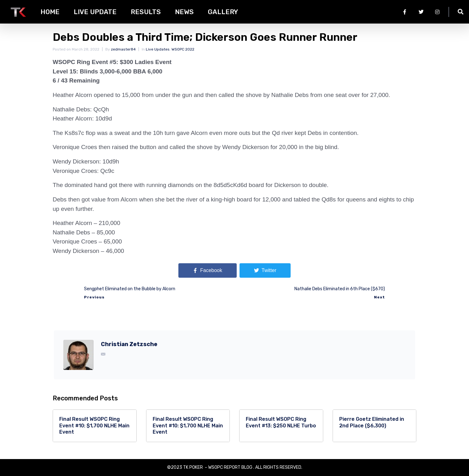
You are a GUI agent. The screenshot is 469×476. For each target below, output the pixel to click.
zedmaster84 (123, 49)
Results (146, 12)
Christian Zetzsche (129, 344)
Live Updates (158, 49)
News (184, 12)
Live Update (95, 12)
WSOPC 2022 (183, 49)
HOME (50, 12)
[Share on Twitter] (265, 270)
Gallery (223, 12)
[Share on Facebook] (208, 270)
